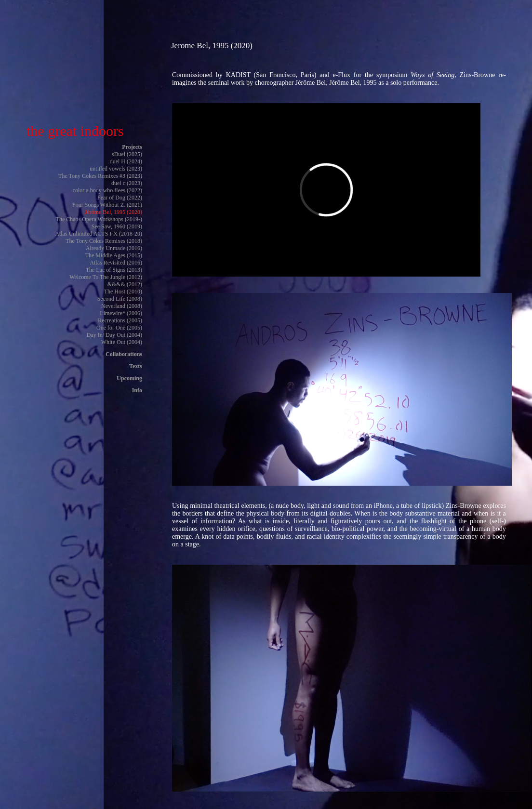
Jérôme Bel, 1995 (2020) (113, 212)
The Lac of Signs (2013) (114, 270)
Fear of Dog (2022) (120, 198)
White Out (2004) (122, 342)
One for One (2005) (119, 328)
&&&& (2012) (125, 284)
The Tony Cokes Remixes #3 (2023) (100, 176)
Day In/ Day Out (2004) (114, 335)
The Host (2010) (123, 292)
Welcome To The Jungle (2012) (106, 277)
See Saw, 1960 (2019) (117, 226)
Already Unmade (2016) (114, 248)
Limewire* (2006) (121, 313)
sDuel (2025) (127, 154)
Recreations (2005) (120, 320)
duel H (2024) (126, 161)
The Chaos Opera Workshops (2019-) (99, 219)
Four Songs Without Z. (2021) (107, 205)
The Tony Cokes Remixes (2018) (104, 241)
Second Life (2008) (120, 299)
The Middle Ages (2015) (114, 255)
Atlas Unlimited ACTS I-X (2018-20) (99, 234)
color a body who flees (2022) (107, 190)
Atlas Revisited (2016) (116, 263)
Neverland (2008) (122, 306)
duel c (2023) (127, 183)
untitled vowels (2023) (116, 169)
